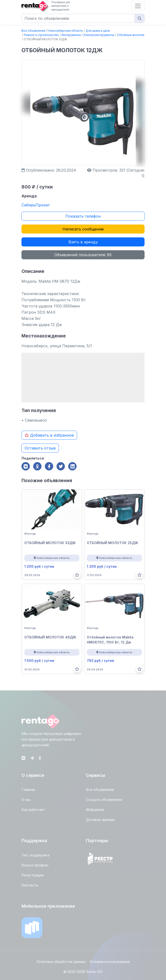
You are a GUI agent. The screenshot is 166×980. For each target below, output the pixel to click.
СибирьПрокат (36, 205)
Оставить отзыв (40, 448)
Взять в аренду (83, 242)
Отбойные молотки (131, 35)
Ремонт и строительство (41, 35)
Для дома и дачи (98, 31)
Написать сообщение (83, 229)
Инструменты (71, 35)
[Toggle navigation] (138, 6)
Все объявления (33, 31)
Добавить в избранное (49, 435)
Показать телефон (83, 216)
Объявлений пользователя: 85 (83, 255)
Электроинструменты (99, 35)
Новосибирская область (65, 31)
